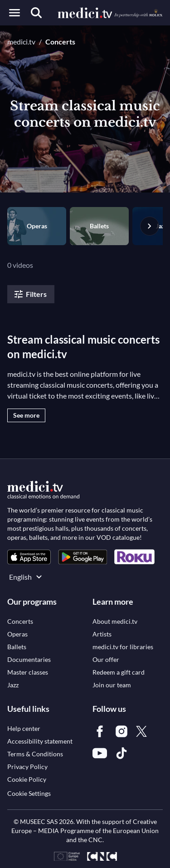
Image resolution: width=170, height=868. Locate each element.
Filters (30, 294)
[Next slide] (150, 226)
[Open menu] (15, 13)
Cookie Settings (29, 793)
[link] (29, 557)
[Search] (36, 13)
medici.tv (21, 42)
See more (26, 415)
